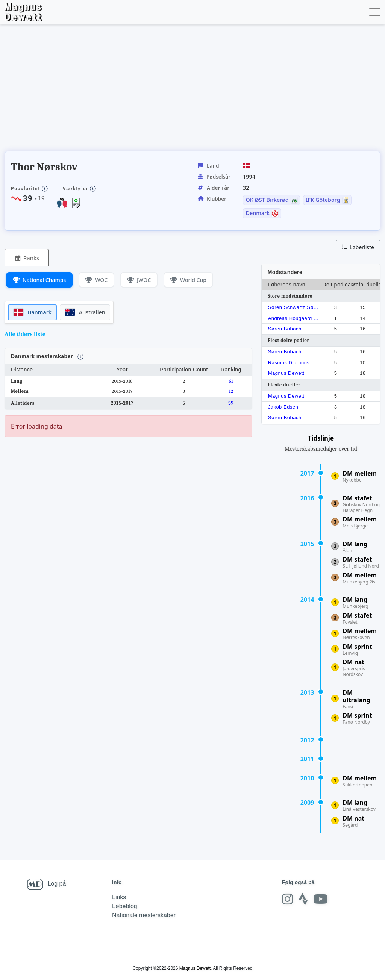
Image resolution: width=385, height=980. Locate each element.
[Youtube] (320, 899)
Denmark (258, 213)
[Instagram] (287, 899)
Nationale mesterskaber (144, 915)
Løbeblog (125, 906)
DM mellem (360, 473)
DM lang (355, 544)
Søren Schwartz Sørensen (294, 307)
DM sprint (357, 647)
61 (231, 381)
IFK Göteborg (323, 200)
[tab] (27, 258)
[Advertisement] (141, 90)
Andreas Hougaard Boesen (294, 318)
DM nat (353, 662)
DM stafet (357, 498)
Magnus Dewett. (196, 968)
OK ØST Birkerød (267, 200)
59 (231, 403)
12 (231, 391)
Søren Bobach (285, 329)
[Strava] (303, 899)
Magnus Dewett (286, 373)
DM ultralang (356, 696)
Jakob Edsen (283, 407)
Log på (57, 884)
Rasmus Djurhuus (289, 363)
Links (119, 897)
